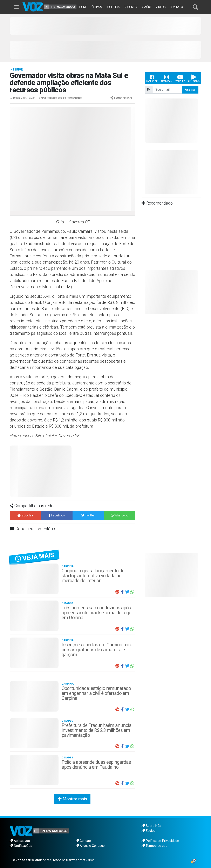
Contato (83, 841)
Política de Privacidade (160, 841)
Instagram (166, 78)
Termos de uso (154, 846)
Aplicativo (194, 78)
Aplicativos (20, 841)
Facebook (152, 78)
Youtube (180, 78)
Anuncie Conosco (90, 846)
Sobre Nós (151, 826)
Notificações (21, 846)
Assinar (190, 90)
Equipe (149, 831)
